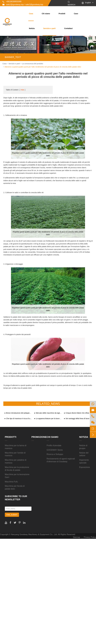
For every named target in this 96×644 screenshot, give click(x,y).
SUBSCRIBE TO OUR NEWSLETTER (16, 498)
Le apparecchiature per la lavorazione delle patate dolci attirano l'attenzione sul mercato (49, 419)
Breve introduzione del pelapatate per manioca (19, 413)
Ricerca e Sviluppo (55, 454)
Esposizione (85, 467)
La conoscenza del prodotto (32, 64)
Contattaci (68, 28)
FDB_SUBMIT (12, 515)
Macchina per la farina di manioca (16, 447)
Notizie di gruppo (83, 447)
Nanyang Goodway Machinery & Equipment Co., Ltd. (34, 534)
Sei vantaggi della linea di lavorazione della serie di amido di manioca (79, 419)
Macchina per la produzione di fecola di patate (17, 469)
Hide (22, 90)
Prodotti (62, 14)
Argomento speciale (84, 461)
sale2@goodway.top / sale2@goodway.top (23, 5)
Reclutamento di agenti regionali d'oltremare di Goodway (61, 460)
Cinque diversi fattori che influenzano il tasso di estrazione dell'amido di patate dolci (79, 413)
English (88, 3)
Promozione (39, 437)
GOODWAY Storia (55, 450)
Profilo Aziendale (54, 445)
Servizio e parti (49, 28)
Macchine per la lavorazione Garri (17, 476)
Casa (31, 14)
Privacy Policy (90, 537)
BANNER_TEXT (13, 57)
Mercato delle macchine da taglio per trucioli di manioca (49, 413)
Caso (76, 14)
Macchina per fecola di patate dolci (15, 487)
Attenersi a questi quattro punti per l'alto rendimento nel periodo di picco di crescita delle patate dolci (43, 67)
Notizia (32, 28)
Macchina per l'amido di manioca (15, 454)
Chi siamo (46, 14)
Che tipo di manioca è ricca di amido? (19, 419)
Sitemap (77, 537)
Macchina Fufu (11, 482)
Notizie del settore (84, 454)
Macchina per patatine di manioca (16, 461)
